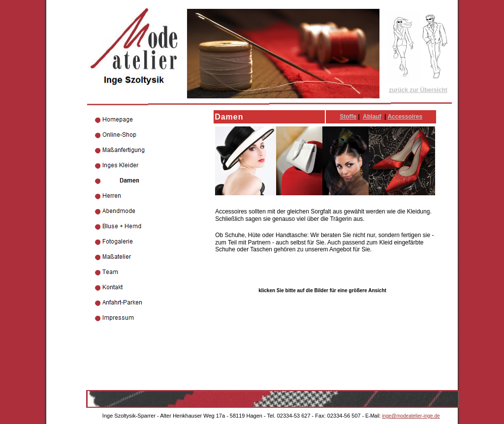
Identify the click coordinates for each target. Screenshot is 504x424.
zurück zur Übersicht (418, 90)
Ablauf (372, 117)
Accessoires (405, 117)
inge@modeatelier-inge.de (411, 416)
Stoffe (348, 117)
